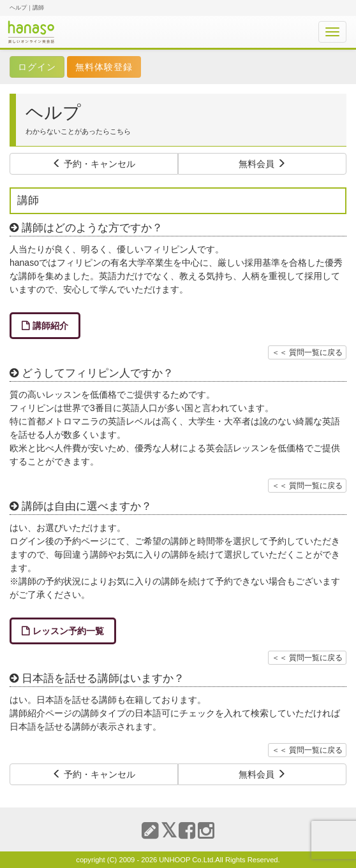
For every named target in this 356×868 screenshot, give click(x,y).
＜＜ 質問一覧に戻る (307, 352)
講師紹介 (50, 326)
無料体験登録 (104, 67)
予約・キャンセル (94, 164)
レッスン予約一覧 (68, 631)
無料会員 (262, 164)
